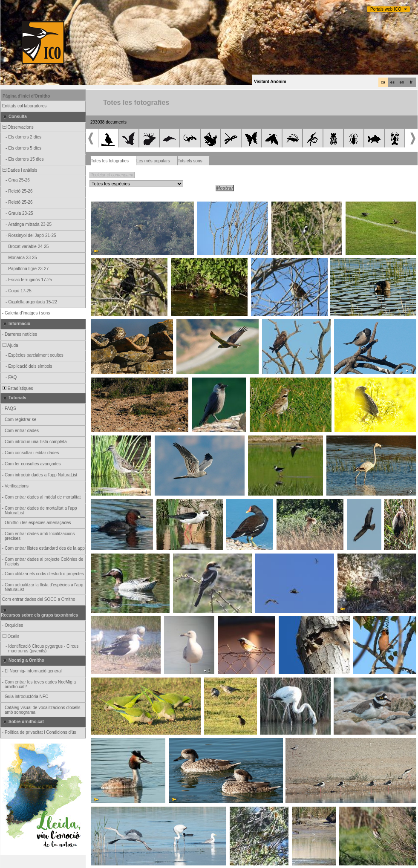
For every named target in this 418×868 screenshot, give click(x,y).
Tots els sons (190, 161)
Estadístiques (17, 388)
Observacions (17, 127)
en (402, 82)
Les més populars (153, 161)
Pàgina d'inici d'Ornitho (26, 96)
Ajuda (10, 345)
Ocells (10, 636)
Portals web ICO (386, 9)
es (392, 82)
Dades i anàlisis (19, 170)
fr (411, 82)
